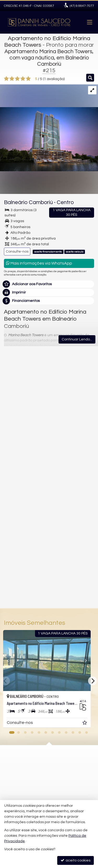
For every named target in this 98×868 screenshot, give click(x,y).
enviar (80, 581)
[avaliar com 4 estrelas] (23, 79)
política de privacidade (74, 550)
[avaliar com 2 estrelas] (12, 79)
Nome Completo (21, 491)
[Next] (93, 681)
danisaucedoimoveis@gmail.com (45, 772)
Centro (65, 202)
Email (11, 509)
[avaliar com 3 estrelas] (17, 79)
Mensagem (16, 463)
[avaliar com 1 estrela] (6, 79)
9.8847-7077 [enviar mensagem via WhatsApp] (82, 6)
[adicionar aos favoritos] (89, 724)
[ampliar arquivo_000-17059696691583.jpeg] (49, 128)
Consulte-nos (17, 252)
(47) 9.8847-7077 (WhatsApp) (41, 763)
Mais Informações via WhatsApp (39, 263)
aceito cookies (76, 860)
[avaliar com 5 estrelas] (28, 79)
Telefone (14, 527)
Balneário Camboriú (28, 202)
